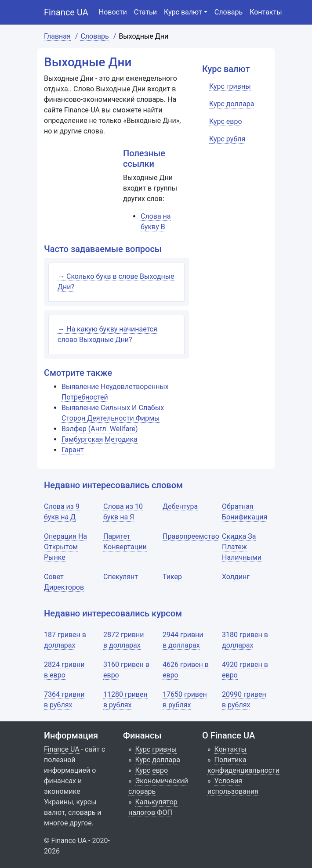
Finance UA (66, 12)
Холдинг (236, 577)
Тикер (172, 577)
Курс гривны (156, 749)
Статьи (145, 12)
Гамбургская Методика (100, 439)
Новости (113, 12)
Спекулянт (121, 577)
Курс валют (183, 12)
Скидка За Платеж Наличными (242, 547)
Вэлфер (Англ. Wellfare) (100, 429)
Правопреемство (191, 536)
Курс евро (152, 770)
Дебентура (180, 506)
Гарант (73, 450)
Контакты (266, 12)
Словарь (229, 12)
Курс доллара (158, 760)
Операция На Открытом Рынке (65, 547)
